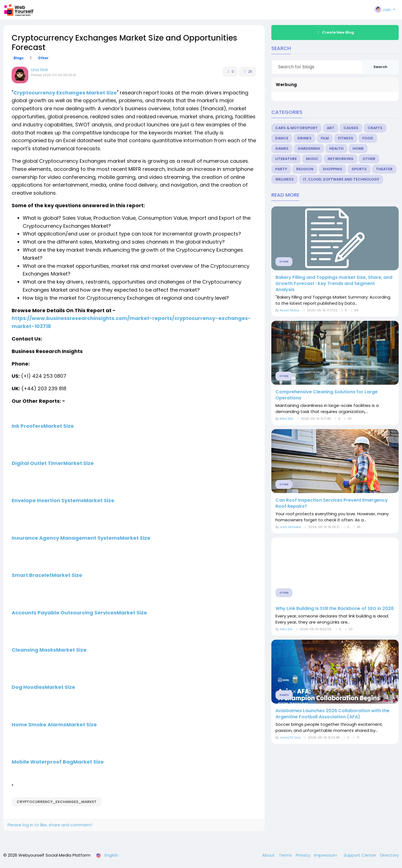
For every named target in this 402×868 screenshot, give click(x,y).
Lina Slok (40, 70)
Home (358, 148)
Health (336, 148)
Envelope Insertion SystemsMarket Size (63, 500)
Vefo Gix (286, 629)
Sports (359, 169)
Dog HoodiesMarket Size (43, 687)
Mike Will (286, 419)
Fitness (346, 138)
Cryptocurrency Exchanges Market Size (65, 93)
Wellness (285, 179)
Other (43, 58)
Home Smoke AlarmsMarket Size (54, 725)
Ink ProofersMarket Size (43, 426)
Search (380, 67)
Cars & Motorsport (296, 128)
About (269, 855)
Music (312, 159)
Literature (286, 159)
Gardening (309, 148)
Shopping (333, 169)
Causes (351, 128)
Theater (384, 169)
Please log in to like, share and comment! (50, 825)
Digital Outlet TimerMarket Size (53, 463)
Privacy (304, 855)
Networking (341, 159)
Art (331, 128)
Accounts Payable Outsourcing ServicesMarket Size (79, 613)
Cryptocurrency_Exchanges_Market (57, 802)
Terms (286, 855)
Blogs (19, 58)
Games (282, 148)
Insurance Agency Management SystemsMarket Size (81, 538)
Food (368, 138)
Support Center (361, 855)
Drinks (304, 138)
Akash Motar (290, 310)
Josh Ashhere (290, 527)
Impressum (326, 855)
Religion (305, 169)
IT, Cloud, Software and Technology (341, 179)
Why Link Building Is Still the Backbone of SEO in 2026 (335, 609)
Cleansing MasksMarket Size (49, 650)
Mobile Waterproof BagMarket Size (58, 762)
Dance (282, 138)
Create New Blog (335, 32)
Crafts (375, 128)
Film (325, 138)
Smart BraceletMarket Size (47, 575)
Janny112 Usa (290, 737)
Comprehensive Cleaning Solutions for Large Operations (327, 395)
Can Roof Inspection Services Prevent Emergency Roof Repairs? (332, 503)
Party (281, 169)
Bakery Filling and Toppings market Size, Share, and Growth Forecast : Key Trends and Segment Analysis (334, 284)
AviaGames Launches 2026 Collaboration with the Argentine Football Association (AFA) (333, 714)
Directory (389, 855)
